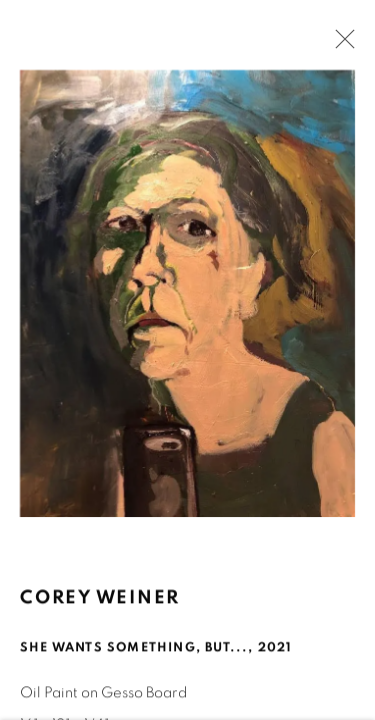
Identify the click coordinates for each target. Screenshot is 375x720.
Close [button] (340, 45)
